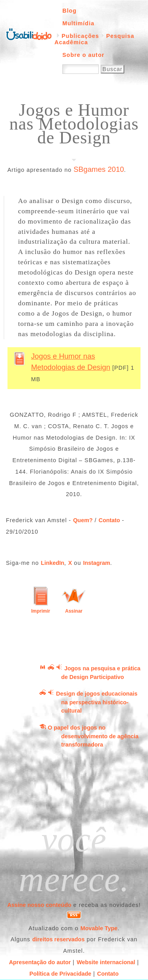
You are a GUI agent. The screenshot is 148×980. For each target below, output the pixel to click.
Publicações (80, 36)
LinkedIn (53, 563)
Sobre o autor (83, 55)
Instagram (96, 563)
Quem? (83, 520)
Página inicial (29, 34)
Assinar (74, 611)
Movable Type (99, 928)
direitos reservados (59, 939)
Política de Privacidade (61, 974)
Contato (109, 520)
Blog (69, 11)
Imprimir (41, 611)
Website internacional (106, 962)
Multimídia (78, 23)
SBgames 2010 (99, 169)
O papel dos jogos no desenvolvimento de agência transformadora (93, 736)
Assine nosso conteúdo (39, 905)
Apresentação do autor (40, 962)
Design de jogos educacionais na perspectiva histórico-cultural (97, 702)
